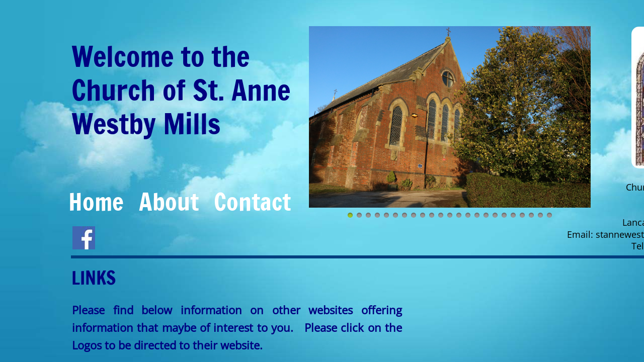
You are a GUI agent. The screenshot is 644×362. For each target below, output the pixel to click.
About (169, 202)
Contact (252, 202)
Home (96, 202)
